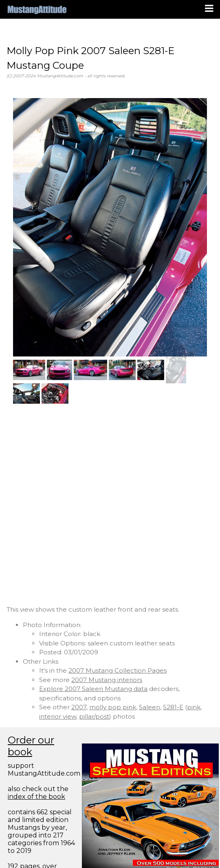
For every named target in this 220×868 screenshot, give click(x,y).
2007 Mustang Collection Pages (118, 670)
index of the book (36, 797)
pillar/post (94, 716)
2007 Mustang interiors (107, 680)
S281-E (173, 707)
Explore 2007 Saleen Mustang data (93, 689)
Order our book (31, 746)
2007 (79, 707)
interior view (58, 716)
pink (194, 707)
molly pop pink (113, 707)
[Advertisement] (95, 504)
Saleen (150, 707)
